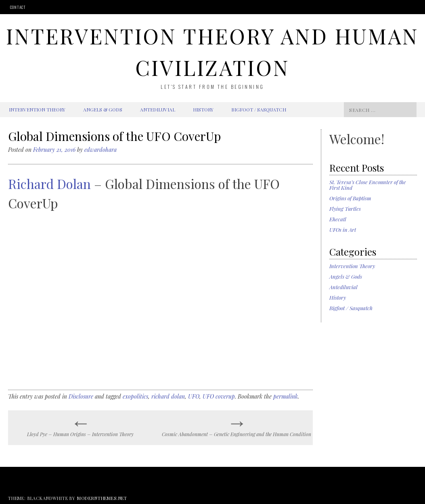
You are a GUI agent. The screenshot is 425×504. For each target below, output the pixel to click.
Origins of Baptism (350, 198)
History (203, 109)
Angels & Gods (103, 109)
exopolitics (135, 396)
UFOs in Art (343, 230)
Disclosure (81, 396)
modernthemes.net (102, 498)
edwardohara (100, 150)
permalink (286, 396)
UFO (194, 396)
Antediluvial (158, 109)
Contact (18, 7)
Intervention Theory (37, 109)
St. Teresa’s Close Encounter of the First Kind (368, 185)
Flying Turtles (345, 209)
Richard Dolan (49, 184)
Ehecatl (338, 219)
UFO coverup (219, 396)
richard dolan (168, 396)
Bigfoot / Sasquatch (259, 109)
